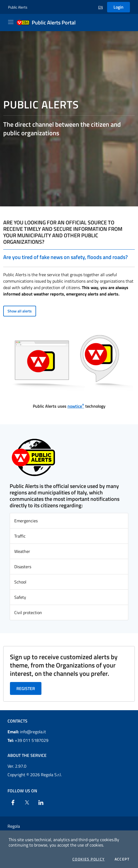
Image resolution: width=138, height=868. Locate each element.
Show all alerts (20, 311)
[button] (100, 7)
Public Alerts (18, 7)
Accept (122, 859)
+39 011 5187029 (28, 740)
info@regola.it (27, 732)
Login (118, 7)
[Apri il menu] (11, 22)
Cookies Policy (89, 859)
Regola (14, 826)
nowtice (76, 406)
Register (26, 688)
